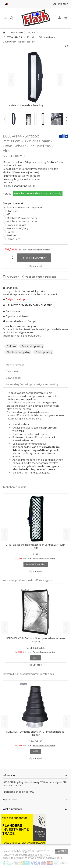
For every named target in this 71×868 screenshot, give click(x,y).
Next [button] (66, 119)
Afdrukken (13, 277)
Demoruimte (13, 311)
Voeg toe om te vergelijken (41, 277)
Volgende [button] (60, 80)
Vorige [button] (11, 80)
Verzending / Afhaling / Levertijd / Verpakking (32, 384)
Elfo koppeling (44, 352)
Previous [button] (5, 119)
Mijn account (10, 799)
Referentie (8, 156)
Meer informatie (15, 365)
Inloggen (63, 4)
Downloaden (13, 378)
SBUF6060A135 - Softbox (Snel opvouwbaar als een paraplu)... (35, 640)
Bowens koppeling (32, 346)
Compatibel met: (14, 203)
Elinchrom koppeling (19, 352)
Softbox (12, 346)
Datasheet (12, 371)
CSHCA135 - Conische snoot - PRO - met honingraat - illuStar (36, 733)
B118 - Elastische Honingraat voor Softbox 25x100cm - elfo (35, 546)
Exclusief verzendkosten (39, 250)
